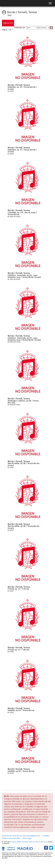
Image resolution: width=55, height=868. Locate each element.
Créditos (46, 836)
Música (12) (8, 23)
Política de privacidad (11, 838)
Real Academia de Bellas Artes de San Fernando (28, 842)
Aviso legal (27, 838)
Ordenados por (20, 28)
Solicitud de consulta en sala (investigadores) (21, 836)
